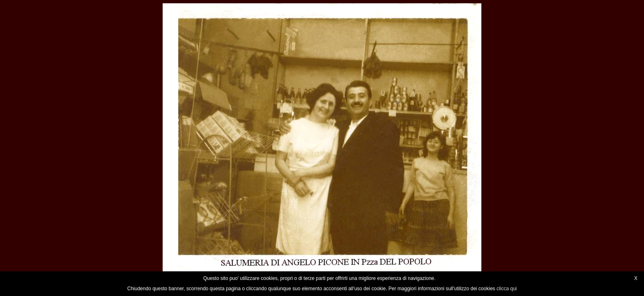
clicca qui (507, 289)
